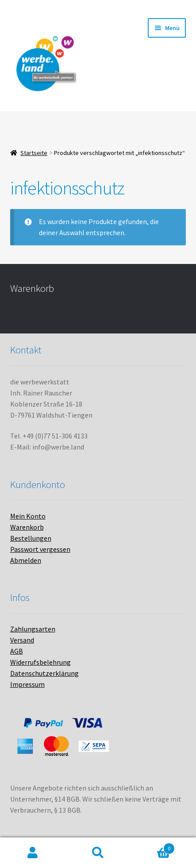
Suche (98, 853)
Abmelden (26, 560)
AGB (17, 651)
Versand (22, 640)
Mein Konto (28, 516)
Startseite (34, 153)
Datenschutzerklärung (44, 673)
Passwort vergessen (40, 549)
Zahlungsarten (33, 629)
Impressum (27, 684)
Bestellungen (31, 538)
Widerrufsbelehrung (40, 662)
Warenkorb (27, 527)
